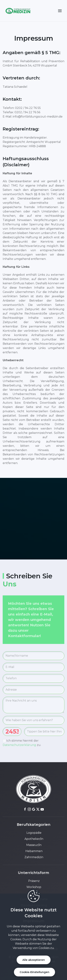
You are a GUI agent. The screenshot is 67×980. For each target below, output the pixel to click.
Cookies (44, 948)
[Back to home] (18, 11)
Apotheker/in (33, 839)
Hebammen (34, 851)
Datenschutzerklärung (19, 746)
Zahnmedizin (33, 857)
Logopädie (34, 833)
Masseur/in (33, 845)
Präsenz (34, 881)
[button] (60, 11)
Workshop (33, 887)
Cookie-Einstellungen (34, 972)
